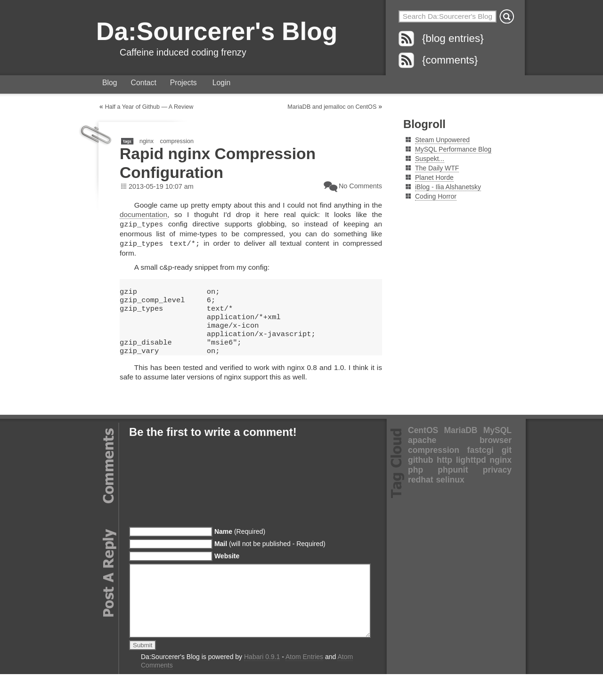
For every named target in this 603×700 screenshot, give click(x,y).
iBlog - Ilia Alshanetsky (448, 187)
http (444, 472)
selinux (450, 491)
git (507, 462)
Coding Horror (436, 196)
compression (177, 141)
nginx (147, 141)
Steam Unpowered (442, 140)
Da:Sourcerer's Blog (217, 31)
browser (496, 452)
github (420, 472)
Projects (183, 83)
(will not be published (270, 555)
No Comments (360, 186)
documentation (143, 214)
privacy (497, 482)
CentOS (423, 442)
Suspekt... (430, 159)
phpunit (453, 482)
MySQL (497, 442)
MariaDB (460, 442)
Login (222, 83)
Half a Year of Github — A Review (149, 107)
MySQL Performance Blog (453, 149)
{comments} (450, 60)
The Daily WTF (437, 168)
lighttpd (471, 472)
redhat (420, 491)
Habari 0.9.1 (262, 683)
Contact (144, 83)
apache (422, 452)
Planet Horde (434, 177)
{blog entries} (453, 38)
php (416, 482)
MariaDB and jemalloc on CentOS (332, 107)
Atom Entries (304, 683)
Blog (110, 83)
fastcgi (481, 462)
